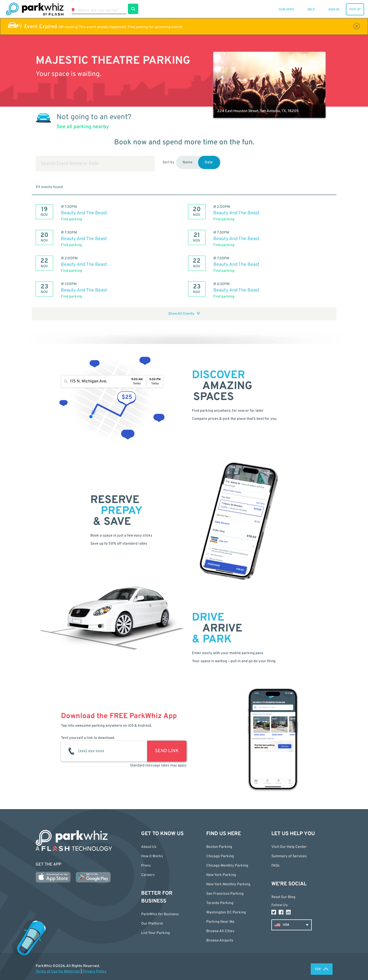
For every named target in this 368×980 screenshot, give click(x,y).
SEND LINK (167, 751)
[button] (235, 931)
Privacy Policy (95, 972)
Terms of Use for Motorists (58, 972)
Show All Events (184, 314)
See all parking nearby (83, 127)
